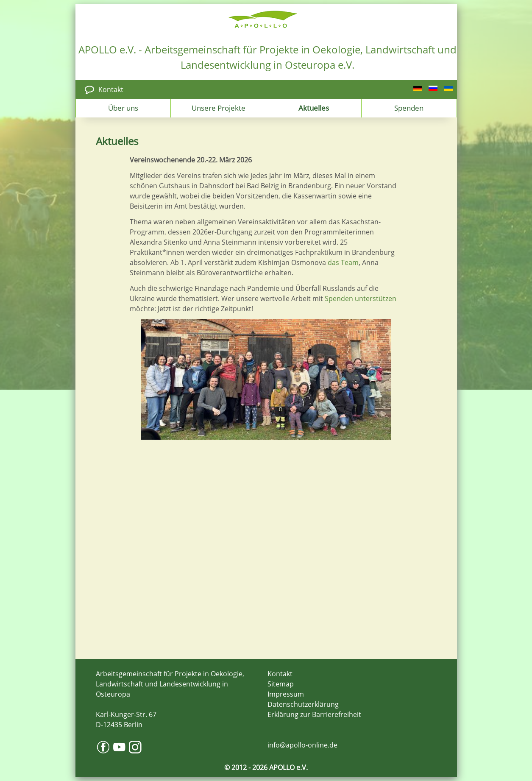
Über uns (123, 108)
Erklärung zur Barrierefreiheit (314, 714)
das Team (343, 262)
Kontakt (111, 89)
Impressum (286, 694)
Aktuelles (314, 108)
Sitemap (281, 684)
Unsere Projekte (219, 108)
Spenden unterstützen (361, 298)
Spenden (409, 108)
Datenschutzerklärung (303, 704)
